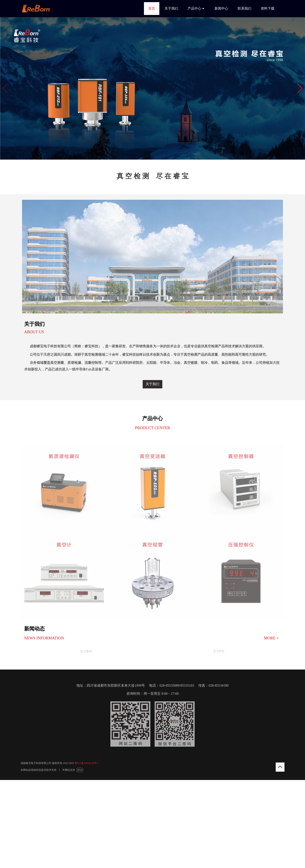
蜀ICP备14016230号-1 (87, 763)
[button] (300, 88)
